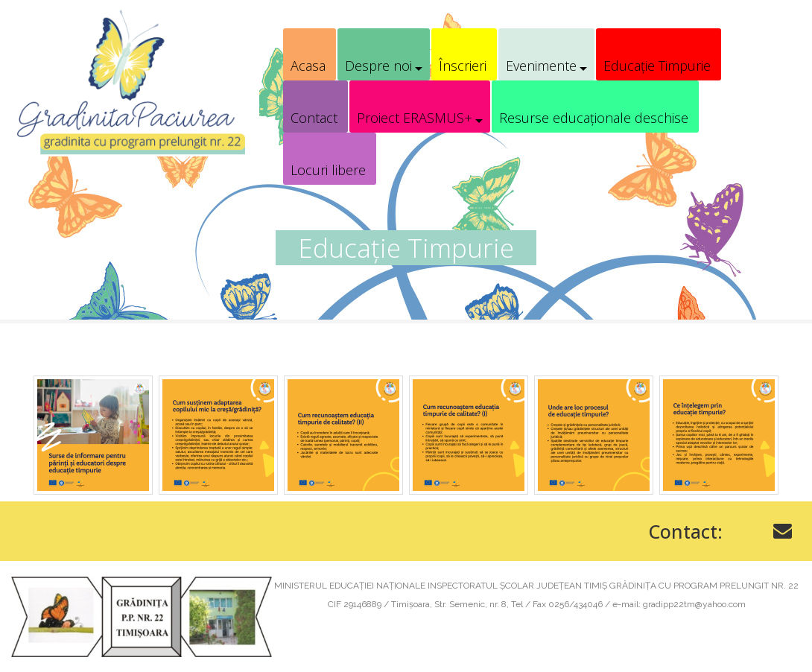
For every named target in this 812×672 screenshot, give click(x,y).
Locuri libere (328, 170)
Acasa (308, 66)
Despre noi (378, 66)
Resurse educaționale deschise (594, 118)
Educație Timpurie (657, 66)
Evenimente (541, 66)
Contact (314, 118)
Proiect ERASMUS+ (415, 118)
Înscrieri (463, 66)
